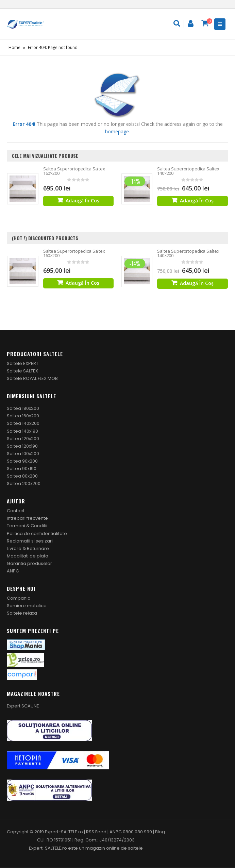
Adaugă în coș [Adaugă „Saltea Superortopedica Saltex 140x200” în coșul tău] (197, 201)
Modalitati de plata (28, 556)
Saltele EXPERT (23, 363)
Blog (160, 832)
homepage (117, 131)
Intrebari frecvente (27, 519)
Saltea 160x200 (23, 416)
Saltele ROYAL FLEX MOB (32, 379)
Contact (16, 511)
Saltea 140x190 (22, 431)
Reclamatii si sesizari (30, 541)
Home (14, 47)
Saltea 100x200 (23, 454)
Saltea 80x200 (22, 476)
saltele (135, 848)
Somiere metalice (27, 606)
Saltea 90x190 (22, 469)
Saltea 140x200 (23, 424)
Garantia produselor (29, 563)
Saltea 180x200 (23, 409)
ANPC (13, 571)
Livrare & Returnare (28, 548)
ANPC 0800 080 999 (131, 832)
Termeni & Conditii (27, 526)
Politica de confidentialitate (37, 533)
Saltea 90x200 (22, 461)
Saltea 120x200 (23, 439)
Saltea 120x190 (22, 446)
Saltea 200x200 (24, 484)
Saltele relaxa (22, 613)
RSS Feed (96, 832)
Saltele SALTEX (22, 371)
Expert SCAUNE (23, 706)
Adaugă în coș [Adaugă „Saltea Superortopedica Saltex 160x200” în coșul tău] (82, 201)
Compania (19, 598)
